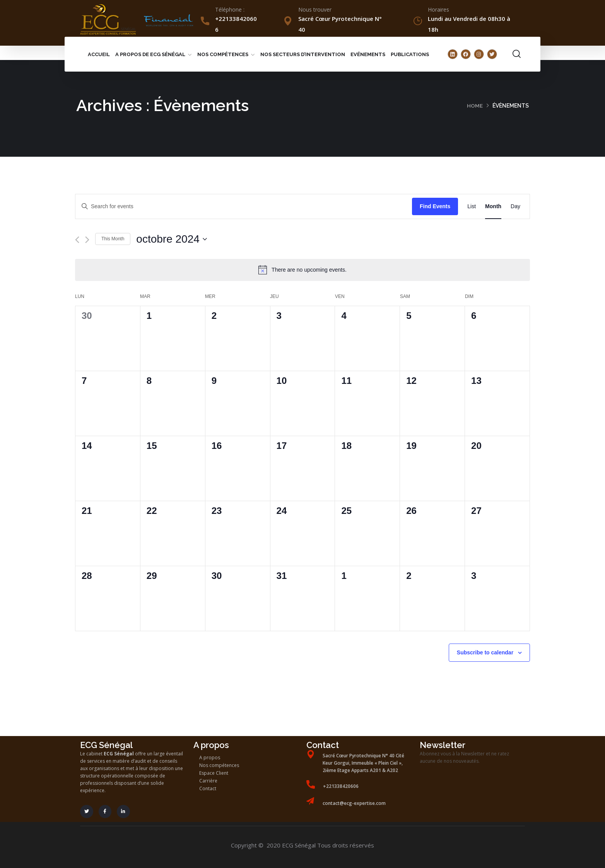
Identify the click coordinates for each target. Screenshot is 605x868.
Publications (410, 54)
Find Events (435, 206)
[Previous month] (77, 240)
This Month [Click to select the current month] (113, 239)
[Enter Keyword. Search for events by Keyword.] (244, 206)
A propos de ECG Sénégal (150, 54)
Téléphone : (230, 9)
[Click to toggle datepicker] (171, 239)
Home (475, 106)
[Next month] (87, 240)
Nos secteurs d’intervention (303, 54)
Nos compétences (223, 54)
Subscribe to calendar (485, 652)
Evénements (368, 54)
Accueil (99, 54)
